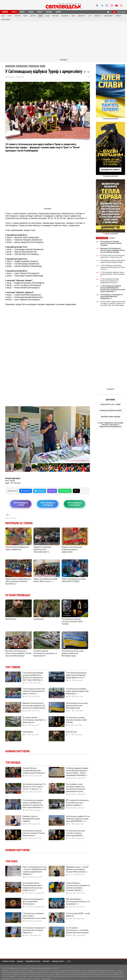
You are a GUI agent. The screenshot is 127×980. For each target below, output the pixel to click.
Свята (73, 16)
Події (3, 16)
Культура (18, 16)
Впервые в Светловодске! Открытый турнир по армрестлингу (72, 549)
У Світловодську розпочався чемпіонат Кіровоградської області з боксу (34, 691)
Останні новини (102, 238)
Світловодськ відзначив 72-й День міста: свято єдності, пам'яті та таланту (34, 787)
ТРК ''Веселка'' (34, 66)
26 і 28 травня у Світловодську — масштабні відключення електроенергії (77, 930)
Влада (47, 16)
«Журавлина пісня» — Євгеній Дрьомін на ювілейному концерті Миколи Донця (77, 869)
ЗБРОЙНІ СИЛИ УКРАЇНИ (110, 417)
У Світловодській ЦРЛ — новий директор (78, 915)
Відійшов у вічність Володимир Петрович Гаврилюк (31, 819)
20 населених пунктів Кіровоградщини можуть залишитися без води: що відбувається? (32, 887)
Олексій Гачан (11, 619)
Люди (25, 16)
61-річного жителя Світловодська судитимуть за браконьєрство (45, 653)
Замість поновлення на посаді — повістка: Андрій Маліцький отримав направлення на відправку (35, 871)
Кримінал (98, 16)
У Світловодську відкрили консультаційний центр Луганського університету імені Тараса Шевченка (33, 676)
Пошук (58, 12)
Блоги (40, 12)
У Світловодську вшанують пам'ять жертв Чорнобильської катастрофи (34, 916)
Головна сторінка (8, 961)
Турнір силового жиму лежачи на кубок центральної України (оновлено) (18, 581)
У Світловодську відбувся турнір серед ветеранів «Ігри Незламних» (77, 691)
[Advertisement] (64, 40)
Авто (90, 16)
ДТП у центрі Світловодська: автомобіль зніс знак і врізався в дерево (77, 803)
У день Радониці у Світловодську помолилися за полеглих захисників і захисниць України (78, 887)
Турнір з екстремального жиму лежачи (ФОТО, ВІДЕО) (74, 580)
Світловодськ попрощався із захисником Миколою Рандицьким (112, 297)
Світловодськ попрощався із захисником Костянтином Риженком (34, 930)
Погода (49, 12)
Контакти (46, 961)
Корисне (118, 16)
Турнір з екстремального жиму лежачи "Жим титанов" (45, 580)
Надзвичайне (108, 16)
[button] (88, 409)
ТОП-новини (10, 66)
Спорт (41, 16)
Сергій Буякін (39, 619)
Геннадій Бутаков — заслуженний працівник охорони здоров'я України (34, 771)
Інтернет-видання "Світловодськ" (19, 968)
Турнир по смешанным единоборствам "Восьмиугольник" (42, 549)
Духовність (82, 16)
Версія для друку (11, 518)
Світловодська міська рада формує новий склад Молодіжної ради (73, 653)
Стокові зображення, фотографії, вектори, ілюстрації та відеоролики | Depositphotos (111, 425)
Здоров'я (33, 16)
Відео (22, 12)
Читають (112, 238)
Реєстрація (121, 12)
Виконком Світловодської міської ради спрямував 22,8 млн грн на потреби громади (18, 653)
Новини (5, 12)
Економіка (65, 16)
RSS (69, 961)
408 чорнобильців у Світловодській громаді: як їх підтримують (78, 901)
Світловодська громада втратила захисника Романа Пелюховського (34, 833)
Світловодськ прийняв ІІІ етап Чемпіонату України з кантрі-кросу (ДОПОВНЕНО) (78, 819)
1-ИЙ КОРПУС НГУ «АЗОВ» (110, 405)
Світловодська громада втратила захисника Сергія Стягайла (72, 621)
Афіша (31, 12)
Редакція (20, 961)
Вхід (114, 12)
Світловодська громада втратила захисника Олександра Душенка (75, 833)
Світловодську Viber (21, 504)
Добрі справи (6, 20)
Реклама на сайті (58, 961)
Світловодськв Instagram (75, 504)
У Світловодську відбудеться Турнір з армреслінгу (17, 548)
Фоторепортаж (22, 66)
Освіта (10, 16)
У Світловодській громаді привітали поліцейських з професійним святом (76, 675)
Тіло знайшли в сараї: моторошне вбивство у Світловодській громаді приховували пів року (75, 788)
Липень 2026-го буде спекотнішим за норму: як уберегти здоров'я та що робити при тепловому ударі (113, 303)
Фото (14, 12)
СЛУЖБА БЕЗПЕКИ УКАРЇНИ (110, 411)
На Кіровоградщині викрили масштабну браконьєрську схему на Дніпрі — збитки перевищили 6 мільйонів (77, 772)
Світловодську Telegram (48, 504)
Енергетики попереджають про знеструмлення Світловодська (33, 901)
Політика (55, 16)
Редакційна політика (33, 961)
